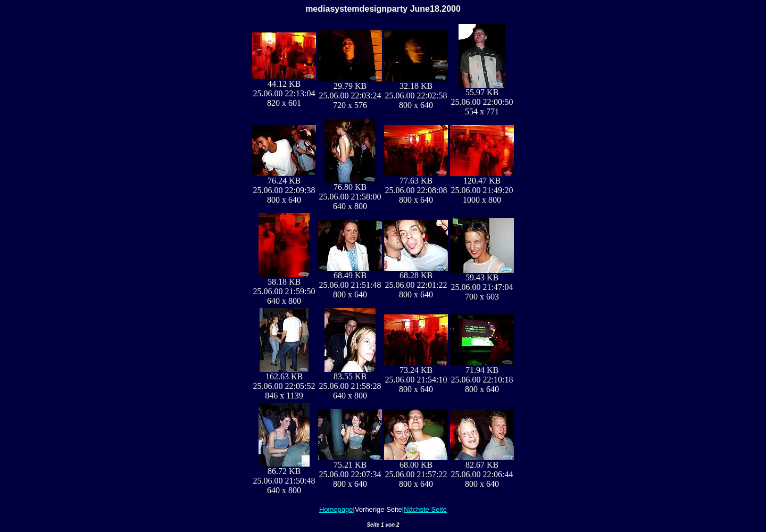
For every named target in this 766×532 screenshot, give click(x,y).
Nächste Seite (425, 509)
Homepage (336, 509)
